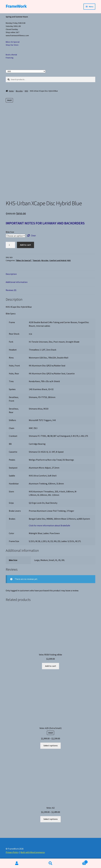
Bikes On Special (13, 42)
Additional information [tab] (17, 282)
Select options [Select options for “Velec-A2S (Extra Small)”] (50, 745)
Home (11, 91)
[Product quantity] (10, 245)
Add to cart (25, 245)
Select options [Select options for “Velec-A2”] (50, 819)
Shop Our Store (12, 45)
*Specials (36, 260)
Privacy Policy (12, 852)
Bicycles (19, 91)
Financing (10, 58)
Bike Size (10, 232)
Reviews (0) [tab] (11, 290)
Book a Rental (11, 55)
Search (50, 863)
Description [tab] (11, 274)
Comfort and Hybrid (58, 260)
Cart (78, 861)
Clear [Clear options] (33, 235)
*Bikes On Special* (24, 260)
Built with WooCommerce (33, 852)
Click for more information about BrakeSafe (49, 525)
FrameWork (16, 6)
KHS (26, 91)
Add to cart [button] (51, 666)
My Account (17, 863)
